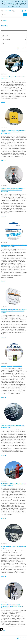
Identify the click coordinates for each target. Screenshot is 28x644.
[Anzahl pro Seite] (14, 43)
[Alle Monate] (14, 36)
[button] (22, 11)
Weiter (3, 102)
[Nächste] (25, 48)
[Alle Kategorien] (14, 40)
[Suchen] (12, 15)
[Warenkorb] (25, 11)
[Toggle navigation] (2, 10)
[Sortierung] (14, 32)
